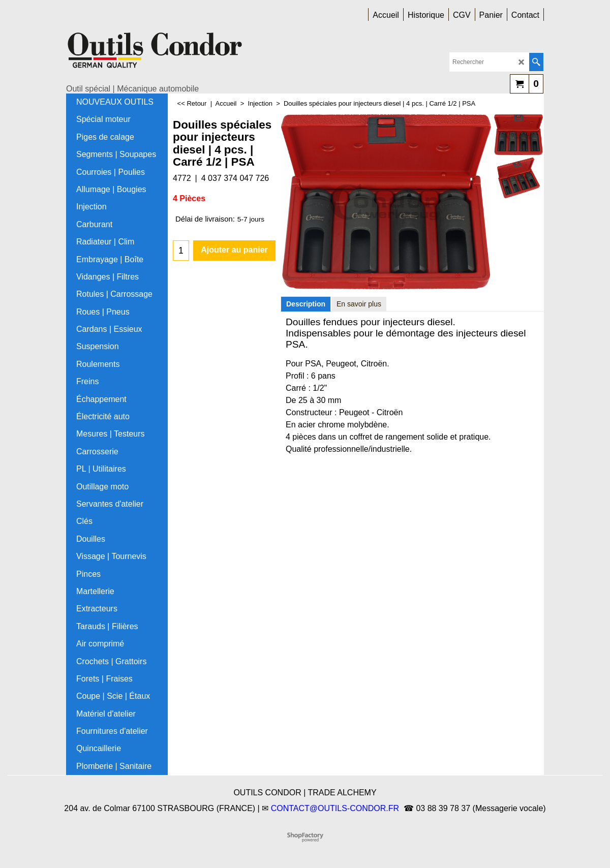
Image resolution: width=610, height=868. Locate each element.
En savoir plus (359, 304)
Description (306, 304)
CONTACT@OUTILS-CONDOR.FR (335, 808)
